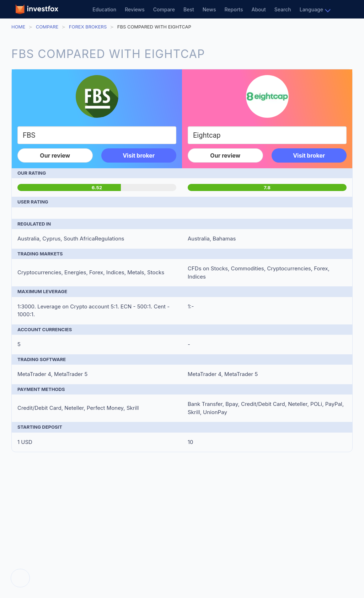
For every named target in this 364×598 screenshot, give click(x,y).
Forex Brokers (88, 27)
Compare (164, 9)
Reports (234, 9)
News (209, 9)
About (259, 9)
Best (189, 9)
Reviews (135, 9)
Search (283, 9)
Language (311, 9)
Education (104, 9)
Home (18, 27)
